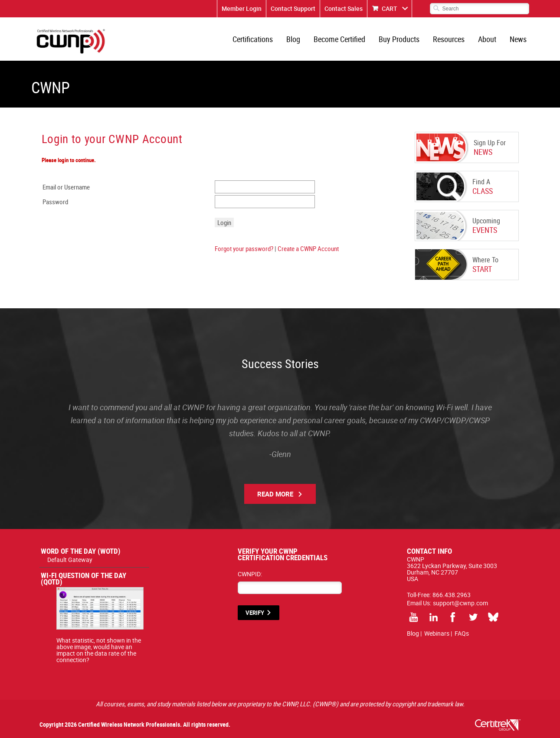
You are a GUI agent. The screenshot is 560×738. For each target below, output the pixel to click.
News (518, 39)
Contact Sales (344, 8)
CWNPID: (250, 574)
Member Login (242, 8)
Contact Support (293, 8)
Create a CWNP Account (308, 248)
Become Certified (339, 39)
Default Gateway (70, 560)
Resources (449, 39)
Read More (275, 494)
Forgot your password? (244, 248)
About (487, 39)
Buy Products (399, 39)
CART (390, 8)
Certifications (253, 39)
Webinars (437, 633)
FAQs (462, 633)
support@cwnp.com (460, 603)
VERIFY (255, 613)
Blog (293, 39)
